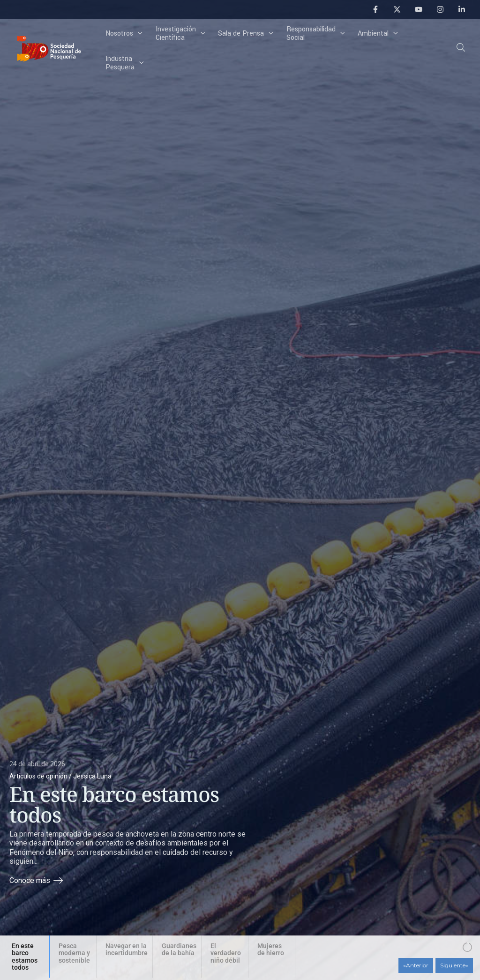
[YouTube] (419, 9)
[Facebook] (375, 9)
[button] (461, 49)
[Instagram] (440, 9)
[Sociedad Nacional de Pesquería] (49, 48)
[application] (138, 34)
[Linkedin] (462, 9)
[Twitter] (397, 9)
